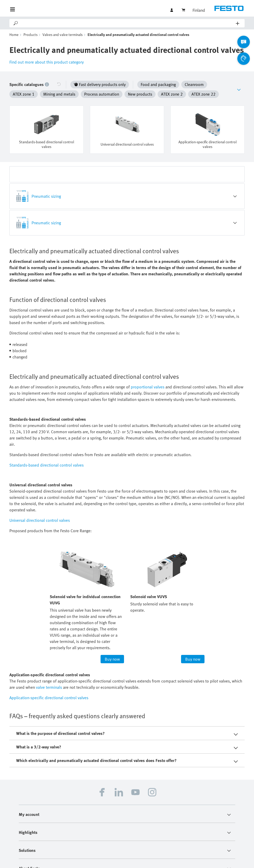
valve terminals (49, 678)
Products (30, 35)
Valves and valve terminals (63, 35)
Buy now (112, 650)
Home (14, 35)
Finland (199, 10)
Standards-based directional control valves (47, 456)
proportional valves (148, 378)
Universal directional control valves (40, 511)
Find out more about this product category (47, 62)
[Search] (127, 23)
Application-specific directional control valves (49, 689)
